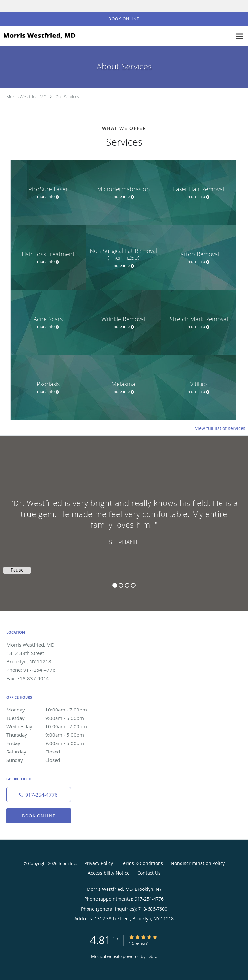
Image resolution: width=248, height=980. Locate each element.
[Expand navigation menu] (239, 36)
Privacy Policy (99, 863)
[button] (124, 19)
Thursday (53, 735)
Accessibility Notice (109, 873)
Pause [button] (17, 570)
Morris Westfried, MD (26, 97)
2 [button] (121, 585)
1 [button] (115, 585)
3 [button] (127, 585)
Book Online (39, 816)
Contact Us (149, 873)
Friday (53, 743)
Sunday (53, 760)
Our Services (67, 97)
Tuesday (53, 718)
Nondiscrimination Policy (198, 863)
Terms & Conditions (142, 863)
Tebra (152, 956)
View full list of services (220, 428)
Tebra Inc (67, 863)
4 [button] (133, 585)
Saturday (53, 752)
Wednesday (53, 726)
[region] (124, 517)
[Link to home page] (52, 36)
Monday (53, 710)
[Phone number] (39, 795)
